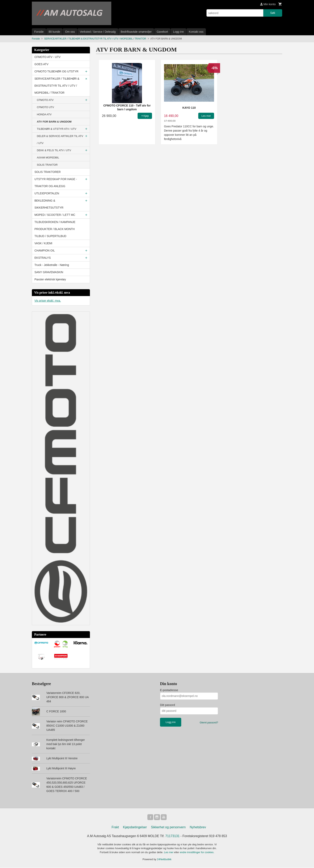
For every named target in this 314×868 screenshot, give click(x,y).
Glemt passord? (209, 722)
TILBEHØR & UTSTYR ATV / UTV (57, 129)
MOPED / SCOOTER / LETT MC (55, 215)
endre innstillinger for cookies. (197, 853)
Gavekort (162, 32)
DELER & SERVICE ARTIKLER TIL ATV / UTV (60, 140)
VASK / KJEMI (43, 243)
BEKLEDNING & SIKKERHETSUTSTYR (49, 204)
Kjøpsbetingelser (135, 828)
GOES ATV (41, 64)
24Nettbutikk (164, 860)
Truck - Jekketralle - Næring (52, 265)
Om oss (70, 32)
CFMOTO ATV (45, 100)
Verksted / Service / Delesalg (98, 32)
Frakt (115, 828)
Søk (273, 13)
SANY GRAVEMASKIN (49, 272)
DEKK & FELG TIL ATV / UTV (54, 150)
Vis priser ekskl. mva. (48, 301)
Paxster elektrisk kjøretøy (50, 279)
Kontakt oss (196, 32)
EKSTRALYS (43, 258)
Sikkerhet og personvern (168, 828)
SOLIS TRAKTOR (47, 165)
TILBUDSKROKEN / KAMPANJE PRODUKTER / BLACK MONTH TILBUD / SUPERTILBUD (55, 229)
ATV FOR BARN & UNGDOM (54, 122)
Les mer (169, 853)
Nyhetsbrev (198, 828)
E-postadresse (169, 690)
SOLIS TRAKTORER (48, 172)
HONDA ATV (44, 114)
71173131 (173, 837)
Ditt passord (168, 705)
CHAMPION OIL (45, 250)
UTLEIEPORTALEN (47, 193)
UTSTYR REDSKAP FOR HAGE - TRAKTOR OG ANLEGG (56, 183)
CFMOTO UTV (45, 107)
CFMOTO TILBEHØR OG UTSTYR (56, 71)
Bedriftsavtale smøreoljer (136, 32)
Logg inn (178, 32)
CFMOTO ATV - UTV (47, 57)
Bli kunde (54, 32)
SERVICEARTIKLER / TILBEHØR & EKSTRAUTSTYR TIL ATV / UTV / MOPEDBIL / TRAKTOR (57, 86)
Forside (39, 32)
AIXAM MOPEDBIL (48, 158)
